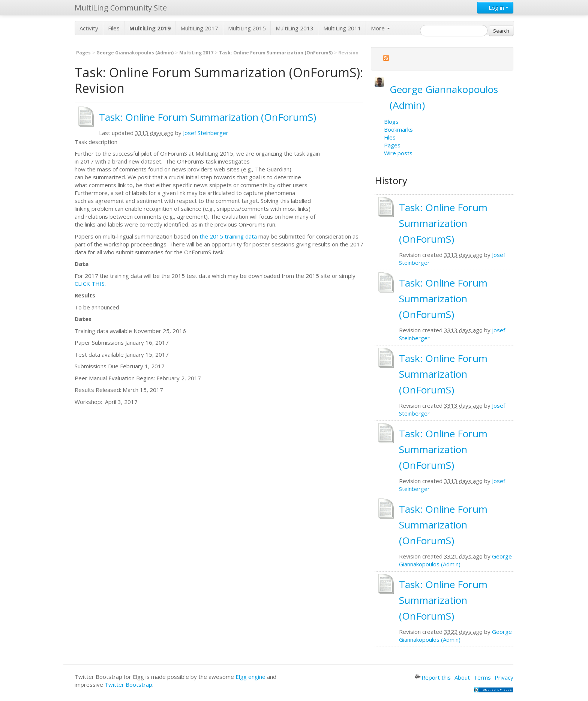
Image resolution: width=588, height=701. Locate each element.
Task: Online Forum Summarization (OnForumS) (276, 53)
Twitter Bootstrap (128, 684)
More (380, 28)
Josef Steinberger (206, 133)
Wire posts (398, 153)
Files (114, 28)
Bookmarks (398, 129)
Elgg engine (250, 677)
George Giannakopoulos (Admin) (135, 53)
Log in (495, 8)
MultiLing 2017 (199, 28)
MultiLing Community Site (121, 8)
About (462, 677)
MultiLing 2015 (247, 28)
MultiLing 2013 (295, 28)
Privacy (504, 677)
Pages (83, 53)
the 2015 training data (228, 236)
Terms (482, 677)
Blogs (391, 122)
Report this (433, 677)
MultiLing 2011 (342, 28)
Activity (89, 28)
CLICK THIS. (90, 284)
